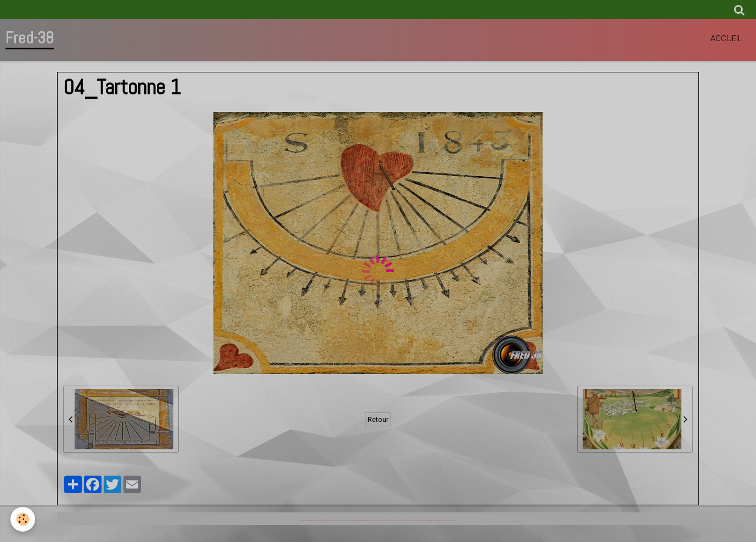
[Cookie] (23, 519)
